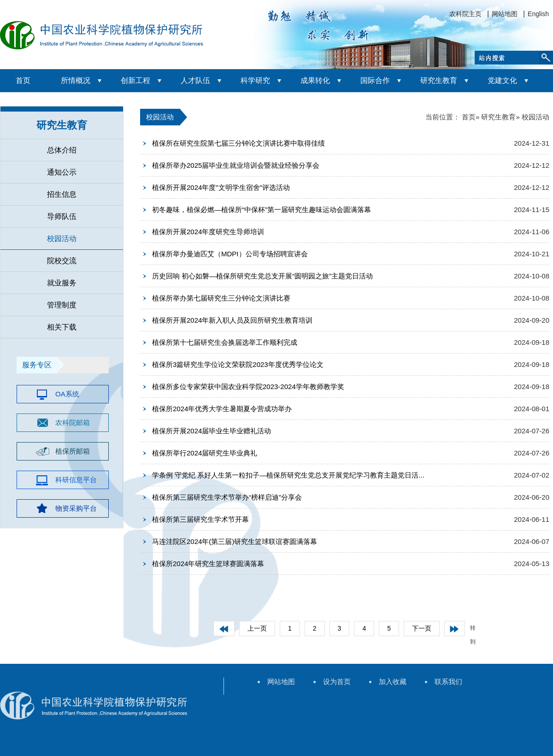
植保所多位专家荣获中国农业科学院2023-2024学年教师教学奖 (248, 387)
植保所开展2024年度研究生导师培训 (208, 232)
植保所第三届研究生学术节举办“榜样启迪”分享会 (227, 497)
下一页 (422, 628)
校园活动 (62, 239)
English (538, 14)
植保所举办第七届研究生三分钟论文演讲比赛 (221, 298)
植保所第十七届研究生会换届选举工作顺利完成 (225, 342)
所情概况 (76, 80)
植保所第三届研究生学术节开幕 (200, 519)
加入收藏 (393, 682)
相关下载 (62, 327)
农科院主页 (465, 14)
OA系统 (67, 394)
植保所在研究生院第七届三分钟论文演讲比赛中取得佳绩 (238, 143)
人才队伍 (195, 80)
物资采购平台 (76, 508)
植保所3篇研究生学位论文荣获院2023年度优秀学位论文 (238, 364)
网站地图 (505, 14)
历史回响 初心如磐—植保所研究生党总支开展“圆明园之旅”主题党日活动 (262, 276)
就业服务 (62, 283)
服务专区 (37, 365)
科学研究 (255, 80)
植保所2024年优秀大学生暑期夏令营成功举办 (222, 409)
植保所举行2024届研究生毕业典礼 (205, 453)
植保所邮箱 (73, 451)
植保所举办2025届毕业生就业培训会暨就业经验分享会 (236, 165)
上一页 (257, 628)
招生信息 (62, 194)
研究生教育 (439, 80)
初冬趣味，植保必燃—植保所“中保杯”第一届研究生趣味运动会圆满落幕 (262, 210)
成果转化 (315, 80)
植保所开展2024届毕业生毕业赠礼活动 (212, 431)
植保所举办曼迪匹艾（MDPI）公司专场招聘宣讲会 (230, 254)
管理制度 (62, 305)
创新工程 (135, 80)
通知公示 (62, 172)
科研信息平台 (76, 480)
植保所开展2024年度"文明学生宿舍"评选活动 (221, 187)
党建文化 (502, 80)
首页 (23, 80)
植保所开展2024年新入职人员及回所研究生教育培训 (232, 320)
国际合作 (375, 80)
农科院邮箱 (73, 422)
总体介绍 (62, 150)
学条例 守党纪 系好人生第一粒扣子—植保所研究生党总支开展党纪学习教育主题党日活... (288, 475)
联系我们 (448, 682)
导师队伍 (62, 216)
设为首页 (337, 682)
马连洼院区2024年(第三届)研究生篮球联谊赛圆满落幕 (235, 541)
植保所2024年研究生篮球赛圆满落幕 (208, 564)
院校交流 (62, 261)
